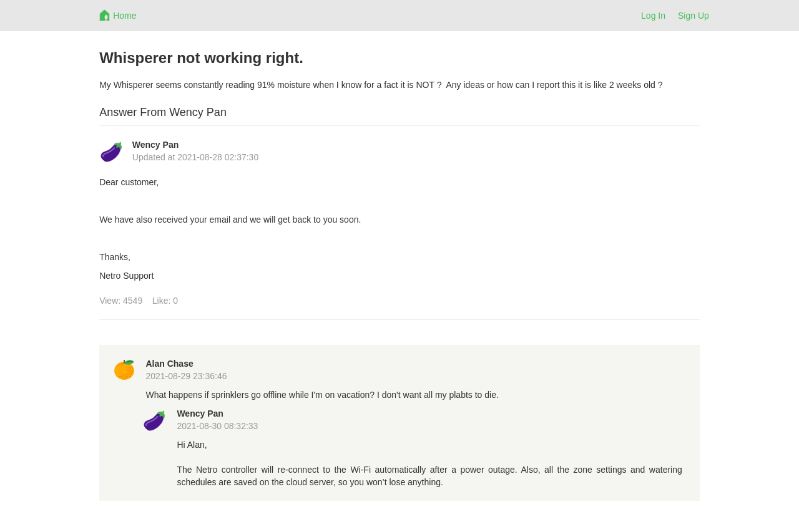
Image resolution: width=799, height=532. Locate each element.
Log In (653, 16)
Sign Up (694, 16)
